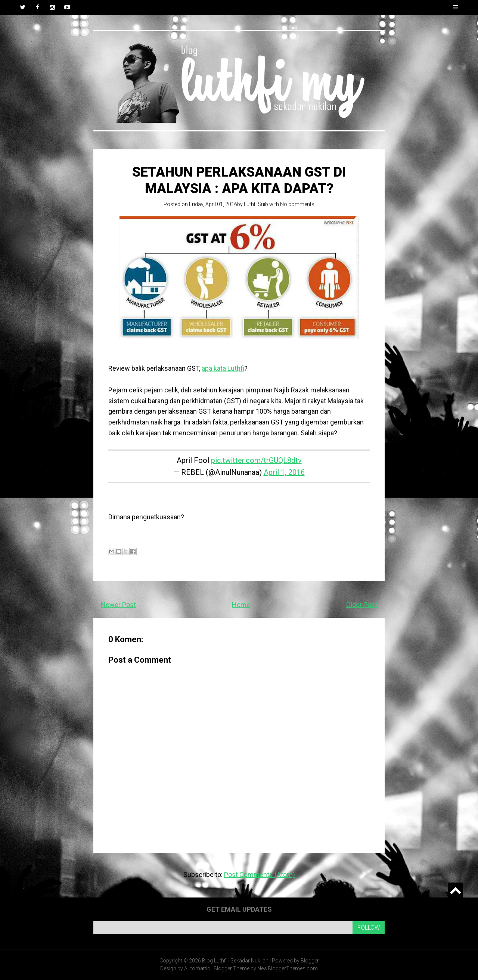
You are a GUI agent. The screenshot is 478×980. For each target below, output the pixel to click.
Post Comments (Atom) (260, 875)
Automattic (197, 968)
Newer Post (118, 605)
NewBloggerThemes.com (288, 968)
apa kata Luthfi (223, 368)
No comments (297, 204)
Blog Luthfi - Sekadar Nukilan (235, 961)
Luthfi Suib (256, 204)
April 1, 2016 (284, 472)
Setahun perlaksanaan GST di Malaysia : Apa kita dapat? (239, 180)
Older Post (362, 605)
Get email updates (239, 909)
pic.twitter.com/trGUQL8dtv (256, 460)
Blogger (310, 961)
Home (241, 605)
